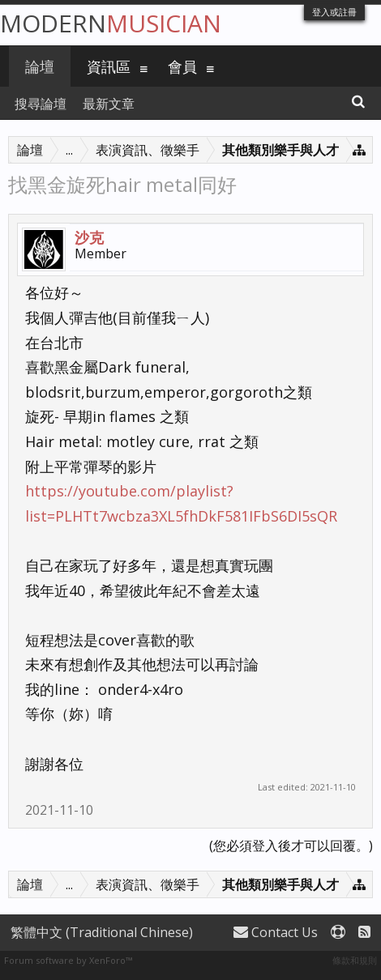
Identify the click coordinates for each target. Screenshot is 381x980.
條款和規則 (355, 960)
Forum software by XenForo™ (68, 960)
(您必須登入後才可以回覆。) (291, 846)
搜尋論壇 (41, 104)
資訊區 (109, 66)
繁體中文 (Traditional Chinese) (102, 932)
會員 (182, 66)
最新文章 (109, 104)
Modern (111, 23)
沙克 (89, 237)
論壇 (40, 66)
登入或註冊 (334, 12)
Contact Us (276, 932)
